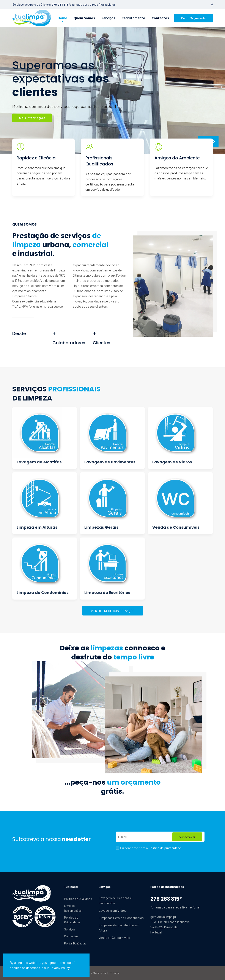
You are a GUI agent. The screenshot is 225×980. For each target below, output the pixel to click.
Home (62, 18)
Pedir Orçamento (194, 18)
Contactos (160, 18)
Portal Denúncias (75, 943)
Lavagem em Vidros (113, 910)
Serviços (108, 18)
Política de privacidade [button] (165, 848)
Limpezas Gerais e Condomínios (121, 918)
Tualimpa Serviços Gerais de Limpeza (93, 973)
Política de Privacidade (72, 920)
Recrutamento (133, 18)
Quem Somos (84, 18)
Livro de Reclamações (73, 908)
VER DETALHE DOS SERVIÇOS (113, 611)
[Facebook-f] (212, 4)
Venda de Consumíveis (114, 938)
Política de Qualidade (78, 899)
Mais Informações (32, 118)
